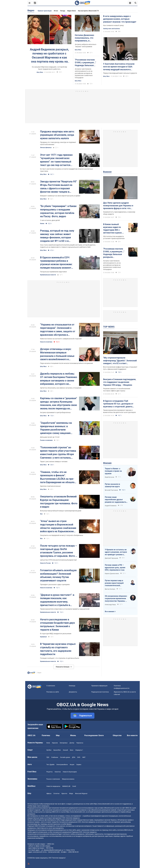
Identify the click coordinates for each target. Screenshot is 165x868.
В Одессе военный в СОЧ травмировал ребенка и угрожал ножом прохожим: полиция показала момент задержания (56, 263)
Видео (31, 10)
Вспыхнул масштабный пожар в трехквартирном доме (61, 511)
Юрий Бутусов (109, 477)
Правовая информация (99, 686)
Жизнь (73, 735)
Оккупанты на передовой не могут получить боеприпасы (62, 535)
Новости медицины (53, 786)
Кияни (42, 224)
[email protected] (54, 852)
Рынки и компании (46, 440)
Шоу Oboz (40, 72)
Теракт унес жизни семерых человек (54, 462)
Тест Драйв (50, 765)
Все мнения (110, 611)
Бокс (72, 750)
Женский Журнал (81, 793)
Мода (71, 793)
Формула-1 (79, 750)
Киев (48, 743)
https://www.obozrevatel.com (103, 804)
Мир (58, 735)
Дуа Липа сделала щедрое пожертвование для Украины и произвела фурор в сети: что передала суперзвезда (118, 206)
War (41, 514)
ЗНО (79, 757)
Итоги (56, 11)
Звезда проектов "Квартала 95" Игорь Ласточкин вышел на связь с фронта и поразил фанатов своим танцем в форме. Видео (58, 187)
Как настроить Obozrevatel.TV (88, 11)
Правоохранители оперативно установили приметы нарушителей (65, 609)
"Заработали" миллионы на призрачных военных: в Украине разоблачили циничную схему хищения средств (56, 428)
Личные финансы (46, 148)
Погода (63, 11)
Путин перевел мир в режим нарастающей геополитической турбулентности (114, 583)
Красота (64, 793)
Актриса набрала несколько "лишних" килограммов (86, 45)
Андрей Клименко (111, 506)
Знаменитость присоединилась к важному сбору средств (119, 213)
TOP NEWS (109, 327)
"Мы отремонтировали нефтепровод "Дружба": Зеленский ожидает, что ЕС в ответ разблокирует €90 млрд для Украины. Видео (120, 361)
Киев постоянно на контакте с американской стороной (61, 339)
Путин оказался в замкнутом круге (112, 485)
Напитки (58, 772)
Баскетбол (57, 750)
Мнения (107, 463)
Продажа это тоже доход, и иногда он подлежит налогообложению (58, 143)
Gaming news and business (111, 29)
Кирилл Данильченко (112, 574)
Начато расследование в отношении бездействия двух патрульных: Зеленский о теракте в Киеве (57, 625)
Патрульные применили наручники (53, 272)
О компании (51, 686)
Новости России (45, 563)
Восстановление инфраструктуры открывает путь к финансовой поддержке (120, 368)
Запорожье (64, 743)
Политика (46, 735)
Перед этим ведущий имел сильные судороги (120, 73)
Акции (72, 765)
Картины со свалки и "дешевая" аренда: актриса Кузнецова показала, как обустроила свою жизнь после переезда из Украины (59, 404)
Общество (117, 735)
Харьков (55, 743)
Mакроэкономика (68, 779)
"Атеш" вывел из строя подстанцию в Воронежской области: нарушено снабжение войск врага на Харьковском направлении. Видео (58, 526)
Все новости (132, 735)
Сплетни (56, 793)
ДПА (74, 757)
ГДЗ (48, 757)
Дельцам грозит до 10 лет (50, 437)
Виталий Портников (111, 490)
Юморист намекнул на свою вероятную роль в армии (60, 196)
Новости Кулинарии (70, 772)
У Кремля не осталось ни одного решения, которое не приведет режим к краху (116, 552)
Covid (74, 786)
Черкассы (80, 743)
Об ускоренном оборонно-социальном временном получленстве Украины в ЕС (116, 599)
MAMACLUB (66, 786)
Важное (107, 172)
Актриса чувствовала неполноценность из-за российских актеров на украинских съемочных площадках (84, 73)
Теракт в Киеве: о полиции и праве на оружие (113, 471)
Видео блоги (72, 11)
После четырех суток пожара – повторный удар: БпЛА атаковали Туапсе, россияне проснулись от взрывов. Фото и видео (58, 551)
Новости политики (46, 342)
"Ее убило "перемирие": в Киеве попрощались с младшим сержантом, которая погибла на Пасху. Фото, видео (58, 211)
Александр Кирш (110, 605)
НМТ (84, 757)
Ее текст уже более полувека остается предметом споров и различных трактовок (67, 170)
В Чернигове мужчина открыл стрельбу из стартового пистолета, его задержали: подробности (58, 649)
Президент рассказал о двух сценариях (55, 584)
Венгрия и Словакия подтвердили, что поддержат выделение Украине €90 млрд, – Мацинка (120, 382)
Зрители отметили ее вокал (50, 486)
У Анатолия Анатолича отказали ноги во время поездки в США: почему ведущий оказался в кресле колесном (119, 67)
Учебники (55, 757)
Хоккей (65, 750)
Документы (73, 692)
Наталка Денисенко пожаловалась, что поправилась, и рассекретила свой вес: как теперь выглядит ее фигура (86, 38)
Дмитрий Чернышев (111, 558)
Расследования (91, 735)
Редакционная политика (100, 692)
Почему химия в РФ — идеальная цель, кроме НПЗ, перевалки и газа (115, 567)
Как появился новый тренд (113, 25)
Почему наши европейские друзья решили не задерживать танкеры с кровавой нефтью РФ (116, 500)
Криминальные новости (48, 275)
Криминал (43, 637)
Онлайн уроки (65, 757)
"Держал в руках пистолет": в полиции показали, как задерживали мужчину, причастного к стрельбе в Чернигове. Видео (57, 600)
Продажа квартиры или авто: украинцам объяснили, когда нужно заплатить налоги (57, 135)
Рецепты (49, 772)
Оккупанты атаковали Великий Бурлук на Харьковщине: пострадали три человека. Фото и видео (59, 502)
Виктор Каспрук (110, 589)
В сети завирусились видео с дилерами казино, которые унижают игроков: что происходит (120, 19)
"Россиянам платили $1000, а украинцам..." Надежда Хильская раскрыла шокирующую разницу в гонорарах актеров (87, 63)
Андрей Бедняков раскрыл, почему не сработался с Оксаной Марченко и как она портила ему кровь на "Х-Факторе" (49, 56)
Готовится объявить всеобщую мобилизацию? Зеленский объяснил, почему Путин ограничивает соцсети (58, 575)
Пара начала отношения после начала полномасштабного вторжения (67, 363)
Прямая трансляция (45, 11)
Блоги (101, 735)
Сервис (79, 765)
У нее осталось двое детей (50, 220)
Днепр (72, 743)
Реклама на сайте (53, 692)
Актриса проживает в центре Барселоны (55, 412)
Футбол (49, 750)
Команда (72, 686)
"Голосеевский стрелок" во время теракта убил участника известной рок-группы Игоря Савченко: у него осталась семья (58, 453)
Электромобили (62, 765)
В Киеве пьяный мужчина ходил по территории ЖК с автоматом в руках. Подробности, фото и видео (113, 229)
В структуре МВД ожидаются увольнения (56, 634)
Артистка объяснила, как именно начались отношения (61, 388)
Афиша (49, 793)
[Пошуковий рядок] (135, 3)
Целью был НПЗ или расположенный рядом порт (58, 560)
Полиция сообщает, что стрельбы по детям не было (60, 658)
